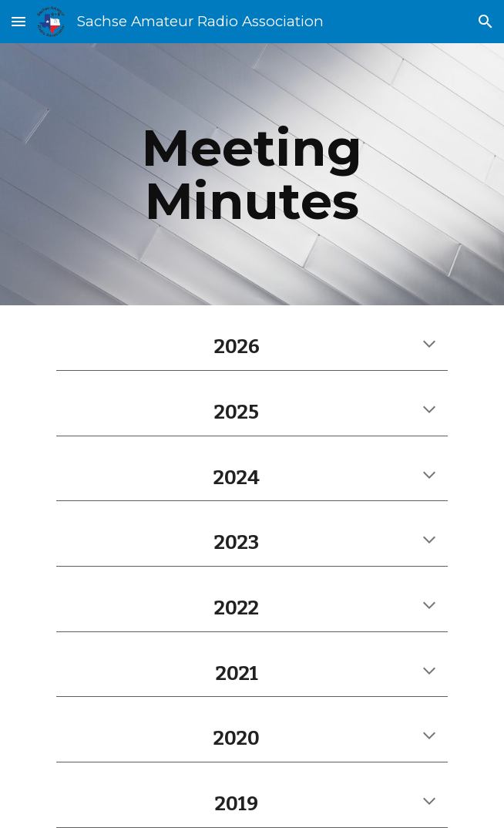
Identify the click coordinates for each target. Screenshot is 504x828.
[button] (18, 21)
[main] (252, 174)
